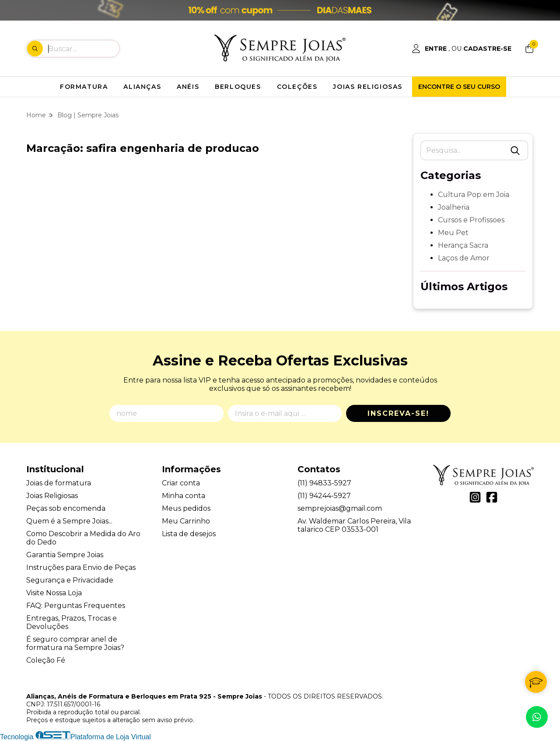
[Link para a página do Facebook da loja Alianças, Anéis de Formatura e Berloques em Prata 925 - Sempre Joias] (492, 497)
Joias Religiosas (52, 496)
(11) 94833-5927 (324, 483)
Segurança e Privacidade (70, 580)
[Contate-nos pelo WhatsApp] (537, 717)
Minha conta (184, 496)
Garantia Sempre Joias (65, 555)
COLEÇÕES (297, 87)
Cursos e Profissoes (471, 220)
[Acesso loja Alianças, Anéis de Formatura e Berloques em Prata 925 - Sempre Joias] (462, 49)
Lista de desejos (189, 534)
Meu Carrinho (186, 521)
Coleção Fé (46, 660)
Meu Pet (453, 233)
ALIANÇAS (142, 87)
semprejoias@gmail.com (340, 508)
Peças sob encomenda (66, 508)
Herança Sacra (463, 245)
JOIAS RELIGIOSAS (368, 87)
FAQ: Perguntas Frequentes (76, 606)
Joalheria (454, 207)
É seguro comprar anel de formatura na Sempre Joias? (75, 643)
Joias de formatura (59, 483)
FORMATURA (84, 87)
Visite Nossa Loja (54, 593)
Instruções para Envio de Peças (81, 567)
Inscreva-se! (398, 413)
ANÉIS (188, 87)
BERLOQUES (238, 87)
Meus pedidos (186, 508)
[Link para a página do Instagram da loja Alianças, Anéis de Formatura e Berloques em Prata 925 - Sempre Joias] (475, 497)
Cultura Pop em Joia (474, 195)
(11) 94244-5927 (324, 496)
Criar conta (181, 483)
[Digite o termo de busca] (84, 49)
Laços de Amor (464, 258)
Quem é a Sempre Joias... (69, 521)
